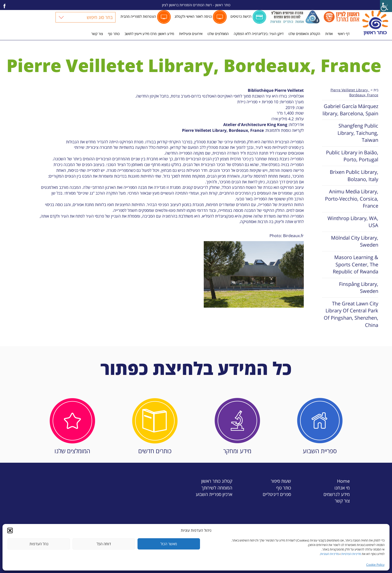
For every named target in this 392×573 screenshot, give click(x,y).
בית (376, 90)
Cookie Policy (375, 565)
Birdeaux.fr (293, 236)
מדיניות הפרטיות (351, 554)
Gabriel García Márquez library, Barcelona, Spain (350, 110)
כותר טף (114, 34)
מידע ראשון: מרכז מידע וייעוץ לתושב (149, 34)
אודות (329, 34)
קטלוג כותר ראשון (217, 481)
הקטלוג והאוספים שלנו (304, 34)
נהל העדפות (39, 544)
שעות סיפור (281, 481)
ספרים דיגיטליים (277, 494)
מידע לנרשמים (337, 494)
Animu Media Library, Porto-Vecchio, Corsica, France (352, 199)
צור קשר (97, 34)
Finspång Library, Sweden (359, 288)
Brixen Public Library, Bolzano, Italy (354, 176)
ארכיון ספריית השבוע (214, 494)
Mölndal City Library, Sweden (355, 241)
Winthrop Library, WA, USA (353, 222)
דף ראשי (344, 34)
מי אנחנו (342, 488)
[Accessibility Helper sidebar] (386, 6)
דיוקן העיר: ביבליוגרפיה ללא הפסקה (259, 34)
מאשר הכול (169, 544)
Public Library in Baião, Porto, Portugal (352, 156)
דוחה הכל (104, 544)
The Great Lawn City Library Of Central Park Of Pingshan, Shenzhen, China (351, 314)
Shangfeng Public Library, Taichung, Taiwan (358, 133)
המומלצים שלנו (218, 34)
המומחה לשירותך (217, 488)
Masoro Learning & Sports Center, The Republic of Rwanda (355, 264)
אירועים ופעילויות (191, 34)
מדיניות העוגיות (329, 554)
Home (343, 481)
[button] (10, 530)
